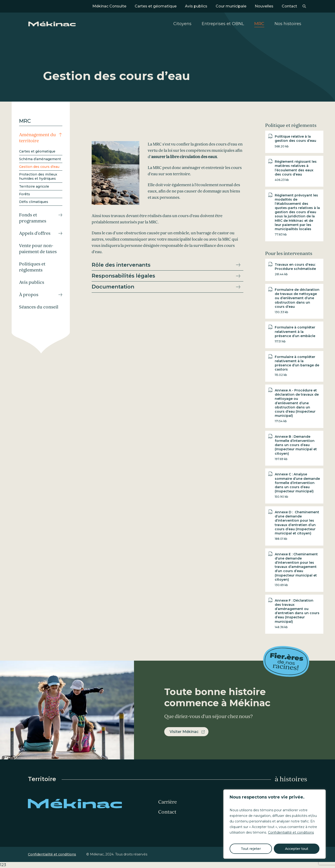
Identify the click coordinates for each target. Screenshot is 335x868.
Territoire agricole (34, 186)
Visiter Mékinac (184, 732)
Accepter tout (297, 849)
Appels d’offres (35, 233)
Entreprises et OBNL (223, 24)
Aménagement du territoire (37, 138)
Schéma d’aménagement (40, 159)
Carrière (167, 802)
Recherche (304, 6)
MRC (259, 24)
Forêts (25, 194)
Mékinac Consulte (109, 6)
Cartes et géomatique (156, 6)
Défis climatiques (34, 202)
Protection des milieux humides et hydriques (38, 176)
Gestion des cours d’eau (39, 167)
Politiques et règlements (32, 267)
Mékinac (52, 24)
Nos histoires (288, 24)
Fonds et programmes (33, 218)
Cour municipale (231, 6)
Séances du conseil (39, 307)
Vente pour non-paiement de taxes (38, 249)
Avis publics (196, 6)
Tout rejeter (251, 849)
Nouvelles (264, 6)
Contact (289, 6)
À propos (29, 295)
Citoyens (182, 24)
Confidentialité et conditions (291, 832)
